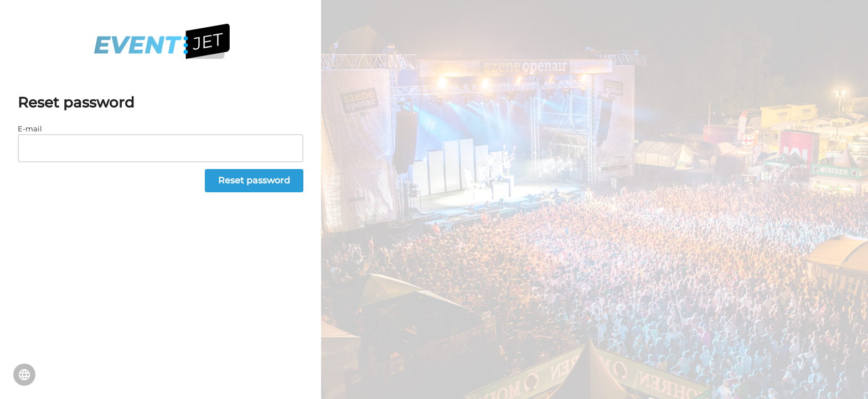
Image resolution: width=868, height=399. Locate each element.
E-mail (30, 129)
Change (24, 375)
